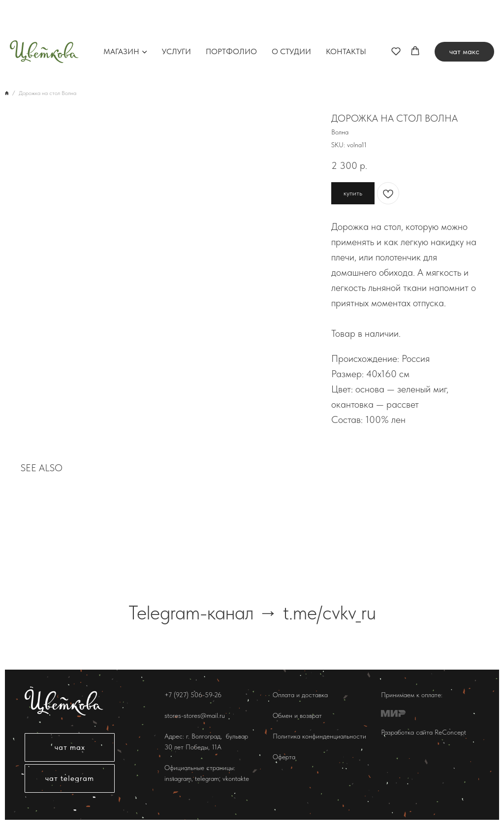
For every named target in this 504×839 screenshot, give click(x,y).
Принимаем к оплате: (412, 695)
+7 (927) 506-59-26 (193, 695)
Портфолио (231, 17)
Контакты (346, 17)
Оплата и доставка (300, 695)
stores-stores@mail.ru (195, 715)
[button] (396, 16)
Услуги (176, 17)
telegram (206, 778)
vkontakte (236, 778)
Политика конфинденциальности (319, 736)
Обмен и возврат (297, 715)
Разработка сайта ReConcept (424, 732)
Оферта (284, 757)
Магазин (121, 17)
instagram (178, 778)
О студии (291, 17)
